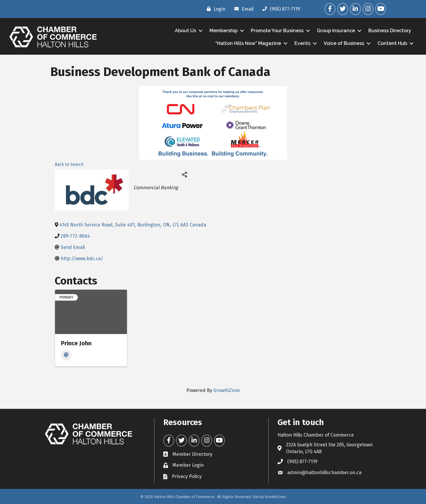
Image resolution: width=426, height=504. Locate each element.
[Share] (184, 175)
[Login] (215, 9)
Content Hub (392, 43)
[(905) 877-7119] (280, 9)
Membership (224, 31)
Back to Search (69, 165)
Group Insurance (336, 31)
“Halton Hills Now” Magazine (248, 43)
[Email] (242, 9)
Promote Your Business (277, 31)
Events (302, 43)
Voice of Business (344, 43)
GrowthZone (227, 390)
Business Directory (390, 31)
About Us (185, 31)
